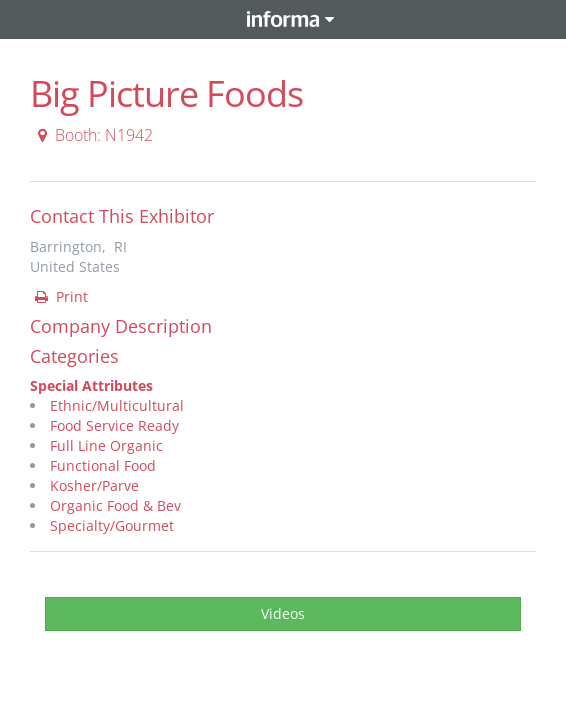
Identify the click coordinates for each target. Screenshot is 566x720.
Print (60, 296)
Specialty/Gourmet (112, 525)
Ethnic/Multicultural (117, 405)
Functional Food (103, 465)
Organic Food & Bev (115, 505)
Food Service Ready (114, 425)
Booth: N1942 (92, 135)
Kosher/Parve (94, 485)
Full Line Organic (106, 445)
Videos (283, 613)
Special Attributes (91, 385)
